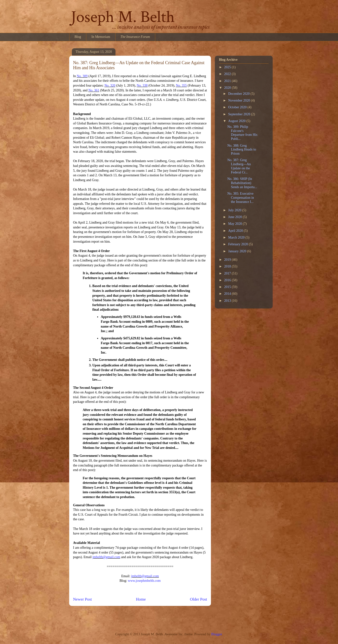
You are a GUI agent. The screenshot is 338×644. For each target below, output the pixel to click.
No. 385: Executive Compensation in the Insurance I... (241, 198)
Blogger (216, 634)
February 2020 (238, 244)
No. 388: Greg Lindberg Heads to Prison (242, 150)
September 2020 (240, 114)
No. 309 (82, 76)
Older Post (199, 599)
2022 (228, 74)
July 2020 (235, 210)
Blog (78, 37)
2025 (228, 67)
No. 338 (142, 86)
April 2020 (236, 231)
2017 (228, 273)
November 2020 (239, 100)
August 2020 (237, 121)
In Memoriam (101, 37)
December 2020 (239, 94)
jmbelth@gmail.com (106, 557)
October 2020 (238, 107)
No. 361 (94, 90)
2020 (228, 88)
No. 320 (110, 86)
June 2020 (235, 217)
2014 (228, 294)
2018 (228, 266)
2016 (228, 280)
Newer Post (82, 599)
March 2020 (237, 237)
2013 (228, 301)
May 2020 (235, 224)
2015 (228, 287)
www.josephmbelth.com (144, 581)
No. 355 (181, 86)
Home (141, 599)
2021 (228, 81)
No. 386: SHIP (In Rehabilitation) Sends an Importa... (242, 183)
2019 (228, 260)
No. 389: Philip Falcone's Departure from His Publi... (242, 133)
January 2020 (238, 251)
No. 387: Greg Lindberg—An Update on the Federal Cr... (239, 166)
